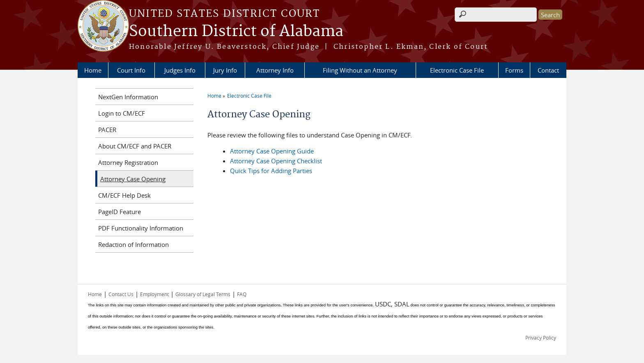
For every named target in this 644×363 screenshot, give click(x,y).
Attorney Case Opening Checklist (276, 161)
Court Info (131, 70)
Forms (514, 70)
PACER (107, 130)
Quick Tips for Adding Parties (271, 171)
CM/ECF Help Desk (124, 195)
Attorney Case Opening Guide (272, 151)
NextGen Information (128, 97)
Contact (548, 70)
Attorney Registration (128, 162)
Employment (154, 294)
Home (93, 70)
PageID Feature (120, 212)
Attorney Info (275, 70)
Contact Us (121, 294)
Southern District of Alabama (236, 32)
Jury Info (225, 70)
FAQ (242, 294)
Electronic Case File (457, 70)
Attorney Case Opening (133, 179)
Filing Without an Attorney (360, 70)
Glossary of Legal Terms (203, 294)
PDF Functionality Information (141, 228)
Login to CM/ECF (122, 113)
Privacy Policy (541, 338)
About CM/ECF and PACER (135, 146)
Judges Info (180, 70)
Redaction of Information (133, 244)
